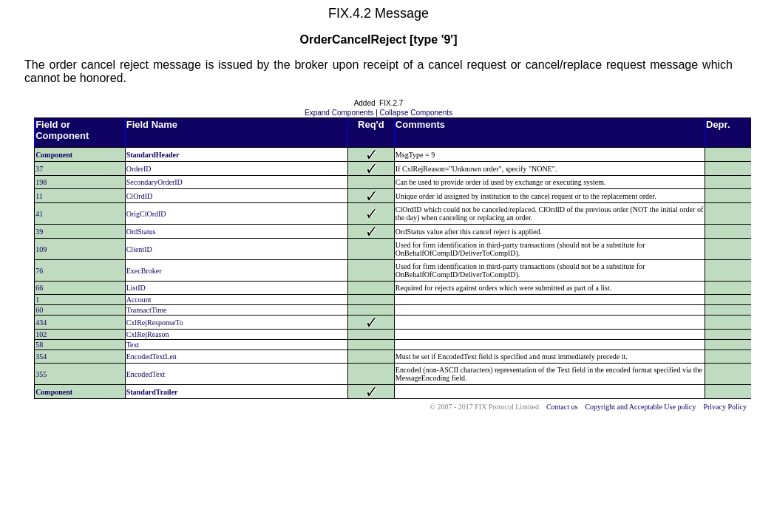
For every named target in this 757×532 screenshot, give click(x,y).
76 (39, 271)
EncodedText (146, 374)
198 (41, 182)
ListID (136, 288)
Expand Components (339, 113)
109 (41, 249)
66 (39, 288)
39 (39, 232)
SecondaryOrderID (155, 182)
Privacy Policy (725, 407)
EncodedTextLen (152, 357)
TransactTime (147, 310)
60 (39, 310)
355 (41, 374)
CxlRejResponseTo (155, 323)
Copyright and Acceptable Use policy (640, 407)
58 (39, 345)
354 (41, 357)
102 (41, 334)
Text (133, 345)
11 (39, 196)
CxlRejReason (148, 334)
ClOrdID (140, 196)
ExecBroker (144, 271)
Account (139, 300)
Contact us (562, 407)
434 (41, 323)
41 (39, 214)
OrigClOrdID (146, 214)
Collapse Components (416, 113)
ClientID (139, 249)
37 (39, 169)
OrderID (139, 169)
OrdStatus (141, 232)
